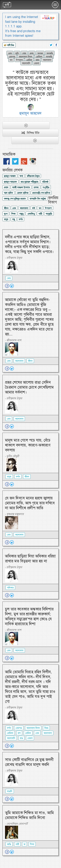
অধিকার (10, 588)
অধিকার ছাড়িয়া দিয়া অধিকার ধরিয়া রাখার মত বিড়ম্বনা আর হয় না (30, 559)
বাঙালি (10, 791)
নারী (40, 214)
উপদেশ (19, 60)
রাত (21, 738)
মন (11, 60)
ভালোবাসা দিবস (26, 57)
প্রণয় (32, 53)
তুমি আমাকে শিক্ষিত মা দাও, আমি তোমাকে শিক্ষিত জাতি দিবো (29, 815)
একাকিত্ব (31, 214)
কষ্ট (33, 208)
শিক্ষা (13, 214)
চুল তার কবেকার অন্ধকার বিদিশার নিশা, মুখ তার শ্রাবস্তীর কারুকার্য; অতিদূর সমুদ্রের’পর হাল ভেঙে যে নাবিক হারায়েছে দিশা (29, 616)
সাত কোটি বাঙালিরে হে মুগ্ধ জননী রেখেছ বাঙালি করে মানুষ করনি (29, 762)
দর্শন (21, 219)
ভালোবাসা (47, 60)
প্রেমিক (29, 60)
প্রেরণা (37, 63)
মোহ (24, 53)
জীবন (6, 208)
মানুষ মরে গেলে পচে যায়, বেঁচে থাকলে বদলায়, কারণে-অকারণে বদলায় (28, 445)
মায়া (37, 60)
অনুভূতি (49, 57)
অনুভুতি (50, 53)
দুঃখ (6, 214)
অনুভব (40, 53)
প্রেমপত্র (12, 57)
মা (24, 844)
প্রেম (10, 53)
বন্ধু (14, 219)
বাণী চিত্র (9, 45)
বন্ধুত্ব (21, 214)
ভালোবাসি (26, 63)
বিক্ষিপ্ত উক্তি (30, 133)
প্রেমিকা (39, 57)
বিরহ (46, 728)
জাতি (9, 844)
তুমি (17, 53)
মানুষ (6, 219)
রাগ (19, 733)
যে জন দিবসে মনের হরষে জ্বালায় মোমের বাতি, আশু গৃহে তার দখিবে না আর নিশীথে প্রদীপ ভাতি (30, 503)
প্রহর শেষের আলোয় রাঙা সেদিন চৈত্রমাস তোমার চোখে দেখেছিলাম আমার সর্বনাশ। (29, 387)
